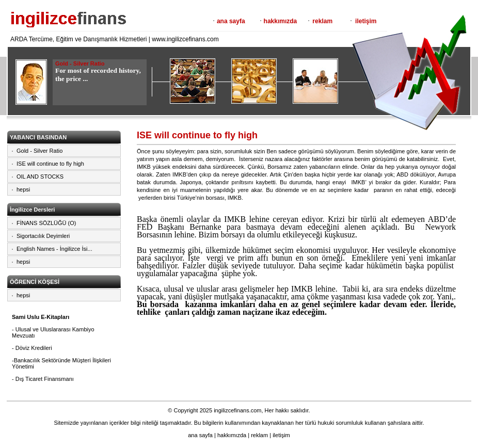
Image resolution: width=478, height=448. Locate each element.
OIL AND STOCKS (40, 177)
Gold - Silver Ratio (39, 151)
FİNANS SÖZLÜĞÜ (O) (46, 223)
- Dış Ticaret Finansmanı (43, 379)
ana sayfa (231, 21)
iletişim (366, 21)
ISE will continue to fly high (50, 164)
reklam (322, 21)
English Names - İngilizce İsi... (54, 249)
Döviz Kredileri (34, 348)
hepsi (23, 189)
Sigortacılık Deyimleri (43, 236)
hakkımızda (281, 21)
